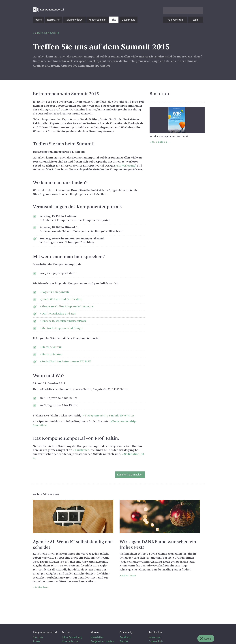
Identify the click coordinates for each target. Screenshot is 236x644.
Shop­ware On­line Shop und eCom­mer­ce (68, 307)
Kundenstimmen (98, 20)
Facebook (125, 637)
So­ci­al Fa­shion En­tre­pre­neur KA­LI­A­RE (66, 362)
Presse (37, 641)
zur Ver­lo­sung (126, 166)
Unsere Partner (71, 641)
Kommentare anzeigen (130, 475)
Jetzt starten (54, 20)
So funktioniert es (74, 20)
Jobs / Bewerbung (72, 637)
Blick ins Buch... (160, 142)
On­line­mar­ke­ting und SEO (59, 314)
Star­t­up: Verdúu (52, 347)
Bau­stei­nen (82, 450)
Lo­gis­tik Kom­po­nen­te (56, 292)
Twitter (124, 641)
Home (38, 20)
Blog (114, 20)
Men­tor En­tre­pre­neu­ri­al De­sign (62, 328)
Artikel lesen (42, 587)
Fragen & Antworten (102, 641)
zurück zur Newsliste (47, 33)
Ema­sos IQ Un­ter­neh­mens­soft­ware (64, 321)
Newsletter (97, 637)
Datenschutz (128, 20)
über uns (38, 637)
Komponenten (175, 20)
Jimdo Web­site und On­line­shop (62, 299)
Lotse (205, 639)
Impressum (155, 637)
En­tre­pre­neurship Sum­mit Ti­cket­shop (109, 416)
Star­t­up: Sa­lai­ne (52, 354)
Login (196, 20)
